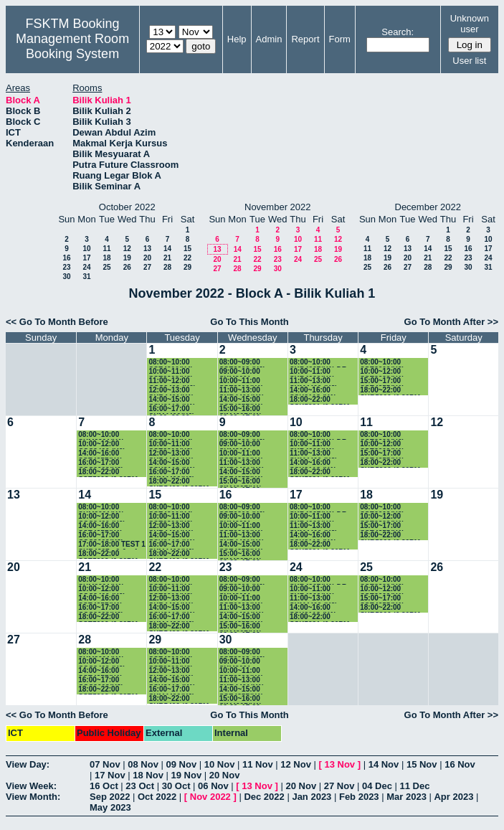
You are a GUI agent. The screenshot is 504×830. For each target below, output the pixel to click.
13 (147, 249)
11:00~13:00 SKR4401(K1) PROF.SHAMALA (248, 391)
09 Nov (182, 764)
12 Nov (296, 764)
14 (167, 249)
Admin (269, 39)
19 (127, 258)
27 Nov (339, 786)
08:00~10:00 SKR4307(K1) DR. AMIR (319, 363)
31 (86, 277)
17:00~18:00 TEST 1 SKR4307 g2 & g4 (112, 545)
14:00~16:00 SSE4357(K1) (100, 454)
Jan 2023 (312, 797)
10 (86, 249)
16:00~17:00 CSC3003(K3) (101, 463)
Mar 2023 (406, 797)
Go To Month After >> (451, 322)
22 (187, 258)
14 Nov (384, 764)
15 (187, 249)
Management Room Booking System (72, 46)
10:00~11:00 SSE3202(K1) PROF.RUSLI (242, 381)
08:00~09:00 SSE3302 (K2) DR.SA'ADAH (242, 363)
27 (147, 267)
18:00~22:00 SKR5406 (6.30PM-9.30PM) (180, 482)
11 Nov (258, 764)
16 (66, 258)
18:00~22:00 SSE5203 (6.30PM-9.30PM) (109, 472)
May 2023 (110, 807)
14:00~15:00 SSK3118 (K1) (172, 400)
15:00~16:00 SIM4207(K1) (241, 409)
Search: (398, 32)
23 (66, 267)
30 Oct (176, 786)
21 (167, 258)
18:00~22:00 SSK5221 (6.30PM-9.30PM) (321, 400)
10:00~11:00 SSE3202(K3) (171, 372)
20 (147, 258)
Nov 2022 (210, 797)
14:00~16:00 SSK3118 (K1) (313, 391)
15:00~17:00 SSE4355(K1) (382, 381)
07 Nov (105, 764)
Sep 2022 (110, 797)
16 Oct (104, 786)
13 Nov (339, 764)
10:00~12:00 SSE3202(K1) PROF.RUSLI (382, 372)
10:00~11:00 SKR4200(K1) (312, 372)
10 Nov (220, 764)
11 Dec (415, 786)
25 (106, 267)
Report (305, 39)
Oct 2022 (157, 797)
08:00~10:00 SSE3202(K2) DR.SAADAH (382, 363)
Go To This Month (249, 322)
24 (86, 267)
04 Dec (377, 786)
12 (127, 249)
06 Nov (213, 786)
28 (167, 267)
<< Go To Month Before (57, 322)
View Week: (31, 786)
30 (66, 277)
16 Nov (460, 764)
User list (469, 61)
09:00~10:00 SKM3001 (240, 372)
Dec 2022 (264, 797)
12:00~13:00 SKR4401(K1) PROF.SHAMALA (177, 391)
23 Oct (140, 786)
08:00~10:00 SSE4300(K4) (171, 363)
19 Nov (187, 775)
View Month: (33, 797)
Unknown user (470, 24)
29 (187, 267)
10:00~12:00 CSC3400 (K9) (102, 444)
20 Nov (225, 775)
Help (237, 39)
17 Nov (110, 775)
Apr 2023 (453, 797)
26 (127, 267)
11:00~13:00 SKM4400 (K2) (314, 381)
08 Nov (143, 764)
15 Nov (422, 764)
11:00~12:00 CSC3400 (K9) (172, 381)
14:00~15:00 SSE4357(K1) (242, 400)
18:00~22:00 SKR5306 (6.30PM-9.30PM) (391, 391)
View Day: (28, 764)
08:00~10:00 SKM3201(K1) (101, 435)
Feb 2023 (359, 797)
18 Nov (148, 775)
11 (106, 249)
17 (86, 258)
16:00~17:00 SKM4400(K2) (171, 409)
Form (340, 39)
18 (106, 258)
